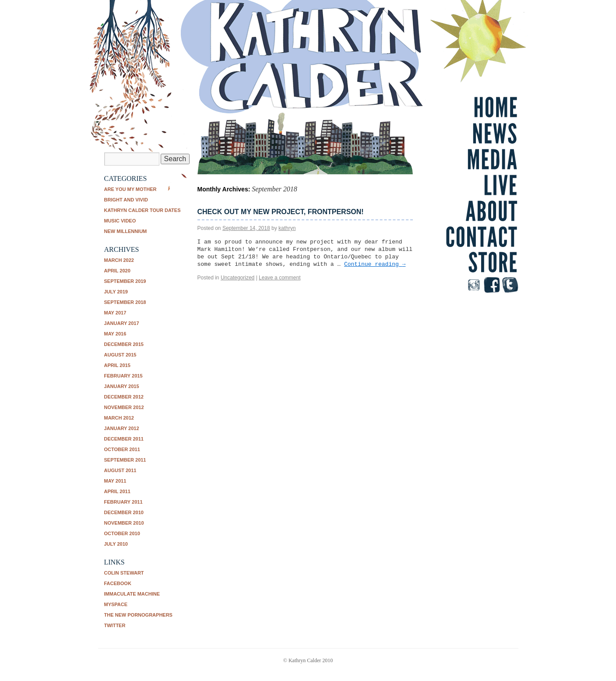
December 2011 (124, 439)
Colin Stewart (124, 573)
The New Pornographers (138, 615)
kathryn (287, 228)
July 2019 (116, 292)
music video (120, 221)
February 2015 (123, 376)
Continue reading (375, 264)
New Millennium (126, 231)
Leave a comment (280, 278)
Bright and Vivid (126, 200)
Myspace (116, 604)
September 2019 (125, 281)
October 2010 (122, 533)
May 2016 (115, 334)
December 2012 (124, 397)
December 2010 (124, 512)
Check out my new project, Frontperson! (281, 212)
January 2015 (122, 386)
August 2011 (120, 470)
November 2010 (124, 523)
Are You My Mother (130, 189)
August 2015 (120, 355)
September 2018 (125, 302)
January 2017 (122, 323)
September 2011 (125, 460)
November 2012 (124, 407)
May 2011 (115, 481)
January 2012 (122, 428)
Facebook (118, 583)
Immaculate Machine (132, 594)
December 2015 (124, 344)
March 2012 (119, 418)
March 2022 (119, 260)
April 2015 (117, 365)
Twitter (115, 625)
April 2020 (117, 271)
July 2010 (116, 544)
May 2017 (115, 313)
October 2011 (122, 449)
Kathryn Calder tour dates (143, 210)
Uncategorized (238, 278)
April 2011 (117, 491)
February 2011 (123, 502)
